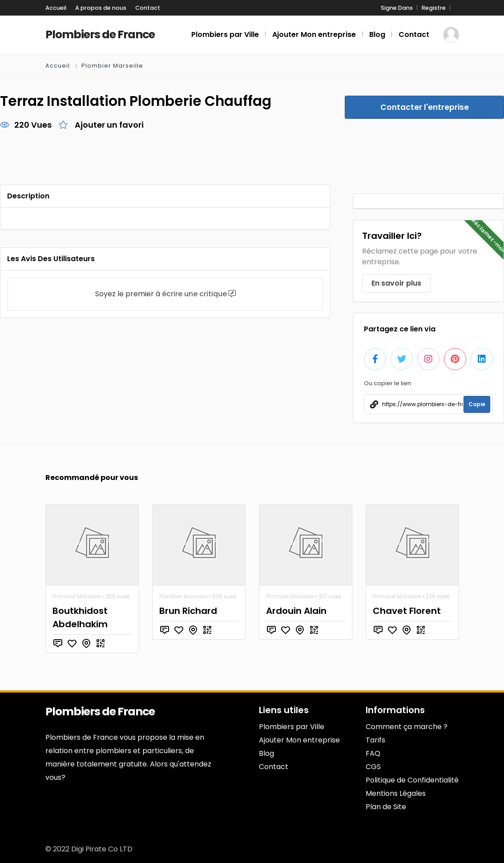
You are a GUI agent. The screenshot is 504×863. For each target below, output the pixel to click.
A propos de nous (101, 8)
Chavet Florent (407, 611)
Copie (477, 404)
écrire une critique (194, 294)
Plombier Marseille (112, 66)
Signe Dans (397, 8)
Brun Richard (188, 611)
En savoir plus (396, 283)
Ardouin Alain (296, 611)
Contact (148, 8)
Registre (434, 8)
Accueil (56, 8)
